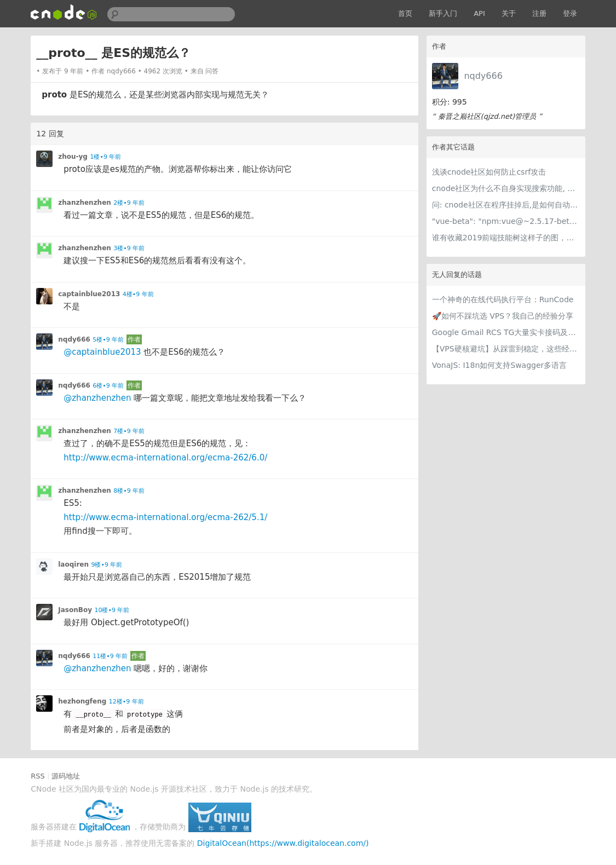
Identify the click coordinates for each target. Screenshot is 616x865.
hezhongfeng (82, 701)
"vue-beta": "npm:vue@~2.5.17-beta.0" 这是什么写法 (506, 221)
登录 (570, 13)
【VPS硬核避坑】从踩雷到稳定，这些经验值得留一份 (506, 349)
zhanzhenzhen (85, 203)
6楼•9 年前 (108, 386)
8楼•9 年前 (129, 491)
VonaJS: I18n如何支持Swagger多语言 (500, 365)
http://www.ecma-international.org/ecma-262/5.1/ (165, 517)
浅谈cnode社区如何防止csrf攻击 (489, 172)
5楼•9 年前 (108, 340)
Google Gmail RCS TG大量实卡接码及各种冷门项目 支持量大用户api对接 (506, 332)
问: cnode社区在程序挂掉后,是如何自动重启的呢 (506, 205)
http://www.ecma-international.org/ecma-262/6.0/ (165, 458)
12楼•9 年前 (126, 702)
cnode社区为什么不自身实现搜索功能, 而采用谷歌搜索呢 (506, 188)
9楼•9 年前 (106, 565)
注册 (539, 13)
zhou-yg (73, 157)
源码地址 (66, 776)
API (479, 13)
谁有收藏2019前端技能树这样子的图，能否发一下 (506, 238)
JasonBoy (75, 610)
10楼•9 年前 (112, 610)
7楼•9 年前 (129, 431)
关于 (509, 13)
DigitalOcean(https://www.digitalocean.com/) (283, 843)
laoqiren (73, 564)
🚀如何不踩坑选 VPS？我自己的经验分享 (503, 316)
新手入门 (443, 13)
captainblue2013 (89, 294)
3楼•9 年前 (129, 248)
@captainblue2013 (102, 352)
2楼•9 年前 (129, 203)
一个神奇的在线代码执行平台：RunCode (503, 299)
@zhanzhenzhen (97, 398)
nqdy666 (483, 76)
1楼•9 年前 (105, 157)
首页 (405, 13)
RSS (38, 776)
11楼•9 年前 (110, 656)
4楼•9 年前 (138, 294)
